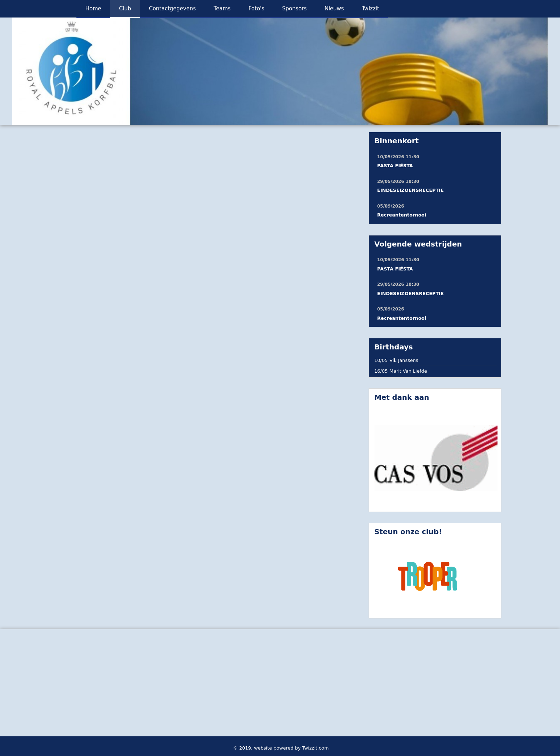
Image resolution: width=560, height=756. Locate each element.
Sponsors (294, 9)
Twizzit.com (315, 748)
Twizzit (371, 9)
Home (93, 9)
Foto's (256, 9)
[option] (280, 71)
